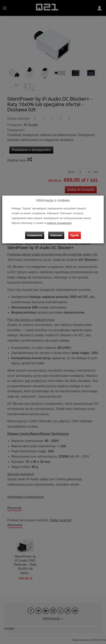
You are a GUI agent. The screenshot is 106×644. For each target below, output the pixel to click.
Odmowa (56, 235)
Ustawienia (35, 235)
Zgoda (75, 235)
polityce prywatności (59, 223)
